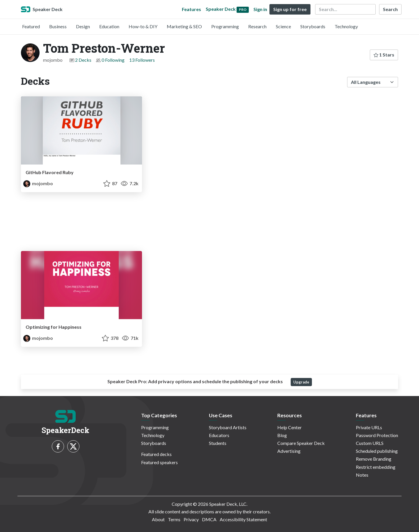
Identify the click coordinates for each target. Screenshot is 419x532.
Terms (174, 519)
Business (58, 26)
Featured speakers (159, 462)
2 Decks (83, 60)
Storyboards (313, 26)
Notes (362, 475)
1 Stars (384, 55)
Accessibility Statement (243, 519)
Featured (31, 26)
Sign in (260, 9)
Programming (225, 26)
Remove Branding (374, 459)
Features (191, 9)
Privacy (191, 519)
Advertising (289, 451)
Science (283, 26)
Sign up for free (290, 9)
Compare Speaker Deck (301, 443)
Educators (219, 435)
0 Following (113, 60)
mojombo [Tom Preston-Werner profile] (38, 183)
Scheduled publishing (377, 451)
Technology (346, 26)
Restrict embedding (376, 467)
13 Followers (142, 60)
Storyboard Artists (228, 427)
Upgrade (301, 382)
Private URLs (369, 427)
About (158, 519)
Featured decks (156, 454)
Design (83, 26)
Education (109, 26)
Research (257, 26)
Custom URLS (370, 443)
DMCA (209, 519)
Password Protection (377, 435)
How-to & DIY (143, 26)
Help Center (290, 427)
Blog (282, 435)
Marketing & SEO (184, 26)
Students (218, 443)
